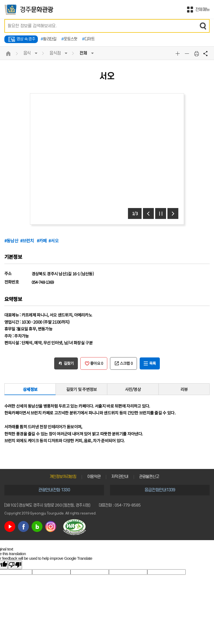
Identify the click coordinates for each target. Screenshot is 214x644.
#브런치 (28, 240)
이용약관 (94, 477)
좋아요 (97, 363)
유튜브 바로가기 (10, 526)
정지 (161, 213)
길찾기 (69, 363)
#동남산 (11, 240)
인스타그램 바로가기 (51, 526)
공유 (206, 53)
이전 (148, 213)
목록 (153, 363)
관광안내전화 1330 (54, 490)
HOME (8, 53)
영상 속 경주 (26, 39)
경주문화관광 (29, 10)
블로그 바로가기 (37, 526)
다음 (173, 213)
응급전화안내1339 (160, 490)
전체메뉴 (202, 10)
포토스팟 (69, 39)
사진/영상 (133, 389)
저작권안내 (120, 477)
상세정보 (30, 389)
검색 (203, 26)
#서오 (53, 240)
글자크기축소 (188, 53)
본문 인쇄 (197, 53)
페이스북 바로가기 (23, 526)
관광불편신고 (149, 477)
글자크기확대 (178, 53)
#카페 (42, 240)
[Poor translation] (15, 565)
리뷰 (184, 389)
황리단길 (49, 39)
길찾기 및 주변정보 (82, 389)
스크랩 (126, 363)
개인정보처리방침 (63, 477)
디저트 (88, 39)
